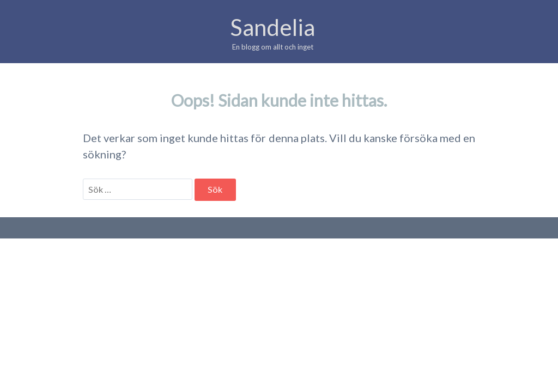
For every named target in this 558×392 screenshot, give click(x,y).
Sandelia (272, 27)
